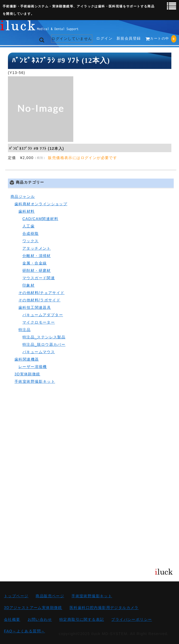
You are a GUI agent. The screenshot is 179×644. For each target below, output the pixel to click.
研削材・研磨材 (37, 270)
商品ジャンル (23, 197)
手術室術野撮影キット (35, 381)
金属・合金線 (35, 263)
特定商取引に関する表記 (82, 619)
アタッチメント (37, 248)
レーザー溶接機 (33, 367)
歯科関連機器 (27, 359)
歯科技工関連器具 (35, 307)
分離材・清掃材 (37, 256)
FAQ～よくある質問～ (24, 631)
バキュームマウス (39, 352)
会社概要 (12, 619)
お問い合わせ (40, 619)
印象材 (28, 285)
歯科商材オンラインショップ (41, 204)
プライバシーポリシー (132, 619)
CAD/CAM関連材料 (40, 219)
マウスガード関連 (39, 278)
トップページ (16, 596)
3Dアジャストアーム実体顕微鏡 (33, 608)
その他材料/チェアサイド (42, 293)
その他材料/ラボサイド (39, 300)
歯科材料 (27, 211)
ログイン (104, 38)
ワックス (31, 241)
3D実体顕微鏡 (27, 374)
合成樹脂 (31, 234)
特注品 (25, 330)
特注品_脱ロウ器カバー (44, 344)
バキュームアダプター (43, 315)
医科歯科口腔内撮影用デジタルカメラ (104, 608)
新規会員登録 (129, 38)
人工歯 (28, 226)
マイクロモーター (39, 322)
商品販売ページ (50, 596)
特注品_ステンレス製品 (44, 337)
